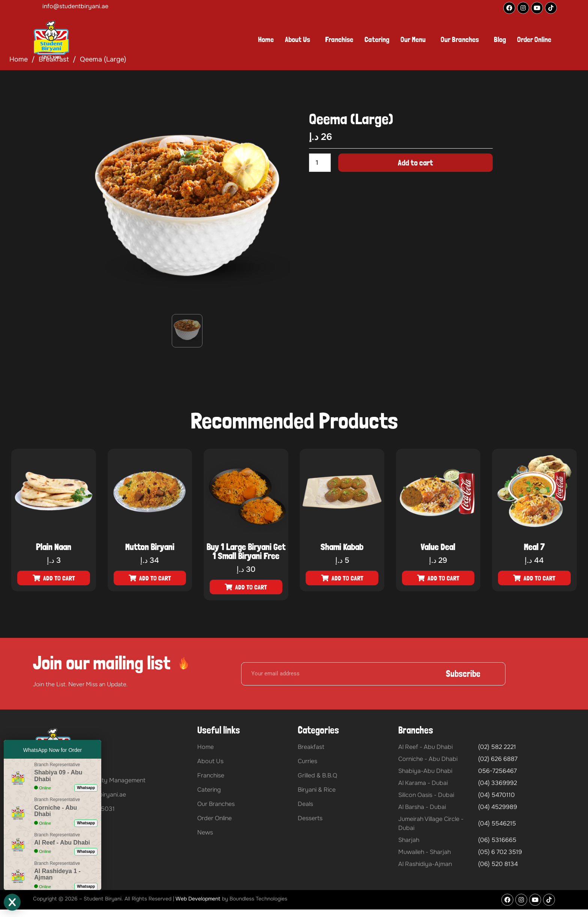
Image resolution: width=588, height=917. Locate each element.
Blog (500, 39)
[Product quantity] (320, 163)
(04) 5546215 (497, 823)
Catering (377, 39)
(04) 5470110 (496, 795)
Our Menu (413, 39)
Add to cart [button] (59, 578)
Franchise (339, 39)
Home (266, 39)
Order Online (534, 39)
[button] (299, 39)
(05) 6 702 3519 (500, 852)
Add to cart (415, 162)
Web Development (198, 899)
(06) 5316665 (497, 840)
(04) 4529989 (498, 807)
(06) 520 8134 (498, 864)
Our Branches (460, 39)
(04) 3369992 (498, 783)
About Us (298, 39)
